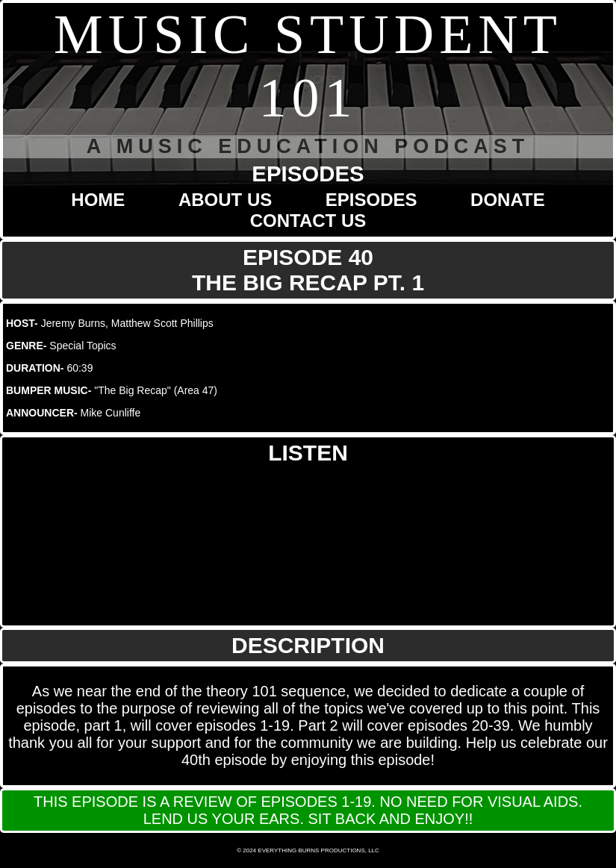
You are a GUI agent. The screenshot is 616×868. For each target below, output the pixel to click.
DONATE (508, 200)
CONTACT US (308, 221)
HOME (98, 200)
